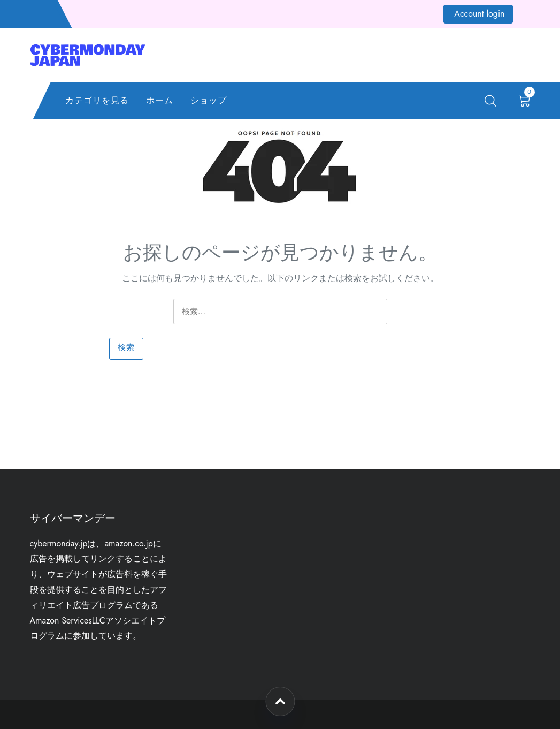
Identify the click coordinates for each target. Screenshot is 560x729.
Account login (479, 14)
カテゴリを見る (97, 100)
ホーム (160, 100)
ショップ (209, 100)
